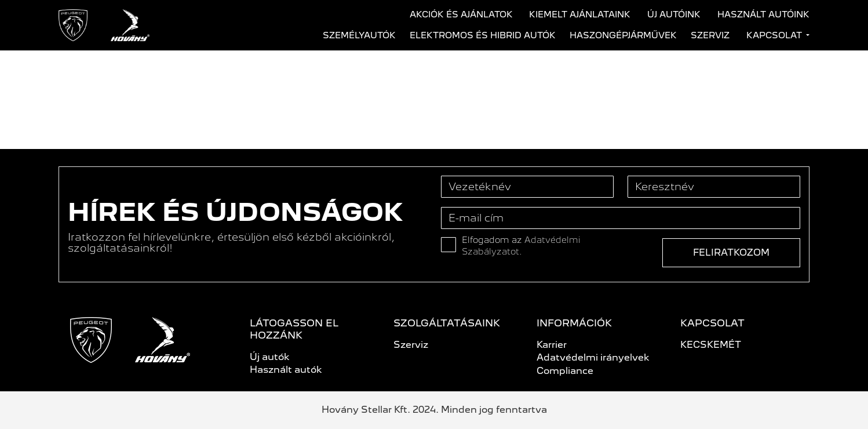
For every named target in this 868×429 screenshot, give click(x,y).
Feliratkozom (731, 252)
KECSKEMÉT (711, 345)
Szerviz (710, 35)
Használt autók (286, 370)
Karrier (552, 345)
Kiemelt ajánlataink (580, 14)
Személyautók (359, 35)
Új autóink (674, 14)
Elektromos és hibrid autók (483, 35)
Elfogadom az (521, 246)
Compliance (565, 371)
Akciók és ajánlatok (461, 14)
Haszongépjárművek (623, 35)
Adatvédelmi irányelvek (593, 357)
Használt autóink (763, 14)
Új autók (270, 357)
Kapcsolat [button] (775, 35)
